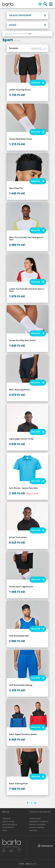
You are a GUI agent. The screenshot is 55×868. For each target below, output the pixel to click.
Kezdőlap (8, 34)
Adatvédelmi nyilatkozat (39, 821)
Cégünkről (6, 818)
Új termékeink (8, 827)
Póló (25, 34)
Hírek (4, 830)
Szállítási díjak (35, 818)
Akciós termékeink (10, 824)
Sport (30, 34)
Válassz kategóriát (20, 15)
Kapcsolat (33, 830)
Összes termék (17, 34)
